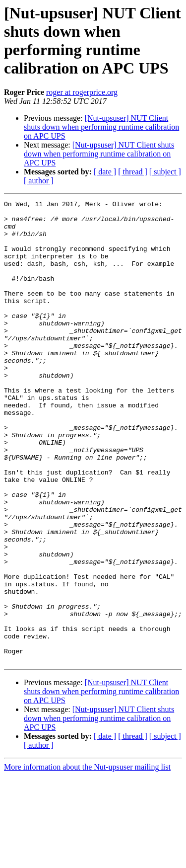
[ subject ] (165, 172)
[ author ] (39, 181)
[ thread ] (133, 172)
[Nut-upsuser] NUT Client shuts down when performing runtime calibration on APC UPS (101, 127)
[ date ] (105, 172)
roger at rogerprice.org (82, 92)
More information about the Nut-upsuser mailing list (87, 859)
